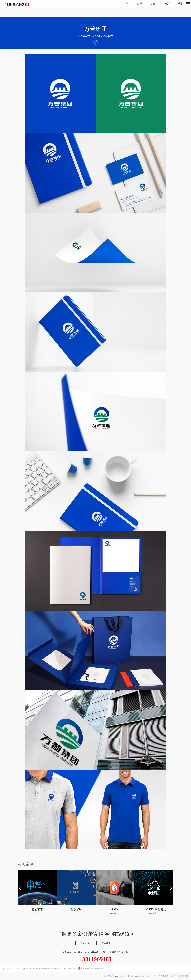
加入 (161, 976)
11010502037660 (95, 969)
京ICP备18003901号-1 (69, 969)
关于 (167, 3)
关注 (173, 976)
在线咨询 (106, 943)
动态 (180, 3)
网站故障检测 (183, 976)
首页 (126, 3)
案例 (140, 3)
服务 (153, 3)
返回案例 (85, 943)
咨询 (167, 976)
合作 (154, 976)
